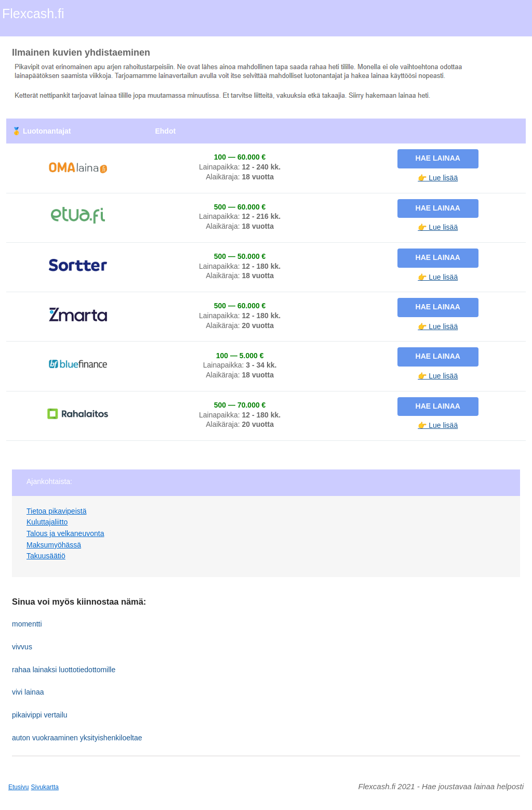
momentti (27, 624)
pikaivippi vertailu (40, 715)
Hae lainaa (438, 158)
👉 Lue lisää (438, 178)
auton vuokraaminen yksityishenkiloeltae (77, 738)
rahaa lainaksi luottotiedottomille (64, 670)
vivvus (22, 647)
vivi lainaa (28, 692)
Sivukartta (45, 787)
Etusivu (18, 787)
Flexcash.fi (33, 14)
